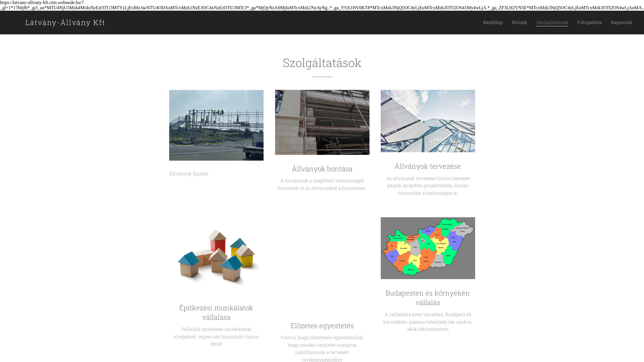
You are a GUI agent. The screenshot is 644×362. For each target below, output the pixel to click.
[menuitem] (507, 23)
